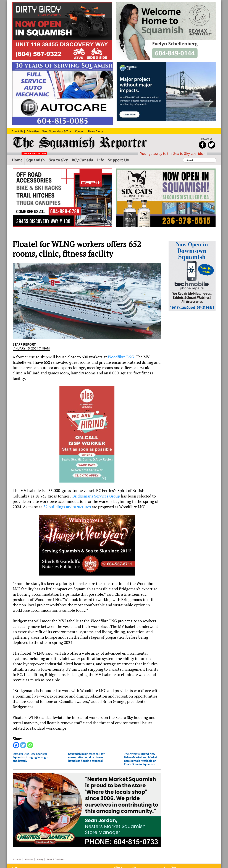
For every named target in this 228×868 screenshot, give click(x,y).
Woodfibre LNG (121, 357)
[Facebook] (16, 745)
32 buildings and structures (67, 507)
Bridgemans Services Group (96, 496)
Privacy (40, 859)
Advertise (29, 859)
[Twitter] (23, 745)
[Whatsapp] (30, 745)
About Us (17, 859)
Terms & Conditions (56, 859)
